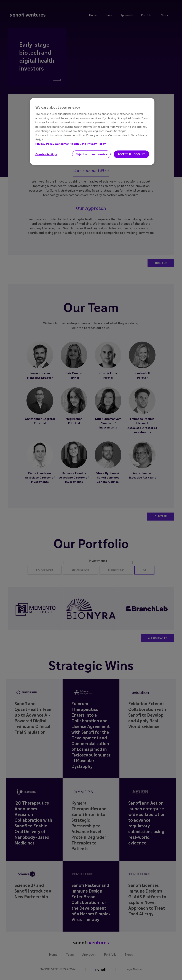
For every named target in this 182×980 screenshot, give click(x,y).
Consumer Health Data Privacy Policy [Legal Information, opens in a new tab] (80, 144)
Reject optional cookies (91, 154)
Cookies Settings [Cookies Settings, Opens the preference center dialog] (46, 154)
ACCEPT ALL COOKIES (131, 154)
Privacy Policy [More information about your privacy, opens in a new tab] (45, 144)
